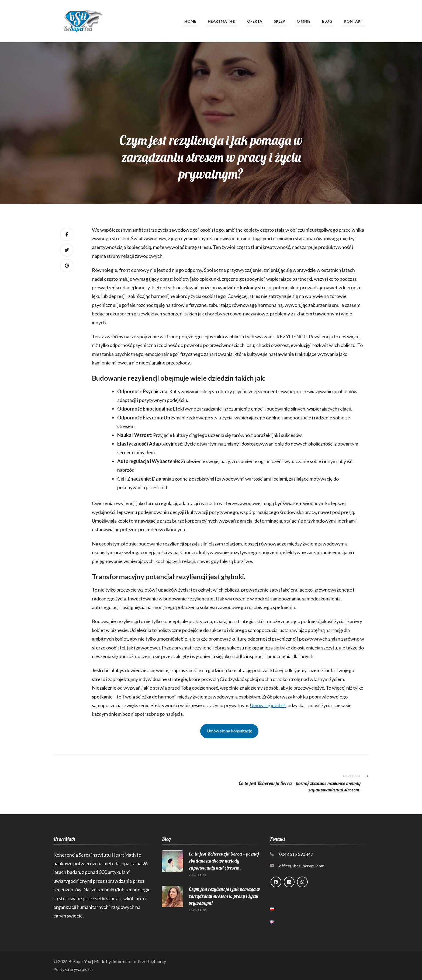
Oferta (255, 21)
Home (190, 21)
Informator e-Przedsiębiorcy (139, 961)
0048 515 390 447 (296, 854)
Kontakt (354, 21)
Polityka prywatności (73, 969)
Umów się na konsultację (229, 731)
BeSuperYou (80, 961)
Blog (327, 21)
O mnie (304, 21)
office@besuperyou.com (302, 866)
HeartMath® (222, 21)
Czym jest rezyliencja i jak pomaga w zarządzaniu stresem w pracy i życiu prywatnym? (224, 896)
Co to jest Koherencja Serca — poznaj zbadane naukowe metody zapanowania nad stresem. (224, 861)
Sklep (279, 21)
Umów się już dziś (268, 705)
